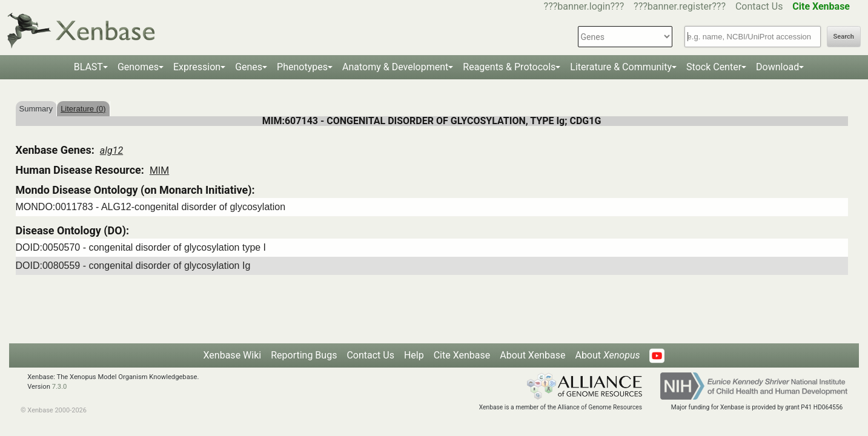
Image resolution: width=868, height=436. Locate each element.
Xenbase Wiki (233, 355)
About (607, 355)
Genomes (138, 67)
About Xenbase (532, 355)
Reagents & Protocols (509, 67)
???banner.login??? (584, 6)
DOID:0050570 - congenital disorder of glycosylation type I (141, 247)
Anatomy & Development (395, 67)
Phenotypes (302, 67)
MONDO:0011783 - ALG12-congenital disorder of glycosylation (151, 207)
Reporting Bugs (304, 355)
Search (844, 37)
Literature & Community (621, 67)
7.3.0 (60, 387)
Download (777, 67)
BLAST (88, 67)
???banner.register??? (680, 6)
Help (414, 355)
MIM (159, 170)
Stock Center (714, 67)
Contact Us (759, 6)
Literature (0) (83, 109)
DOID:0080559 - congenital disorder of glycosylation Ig (133, 266)
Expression (197, 67)
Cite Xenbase (462, 355)
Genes (249, 67)
